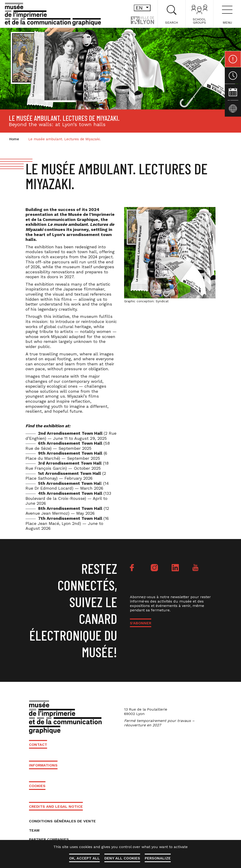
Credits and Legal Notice (56, 806)
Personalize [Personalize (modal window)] (158, 858)
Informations (43, 765)
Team (34, 830)
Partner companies (49, 839)
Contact (38, 745)
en (143, 8)
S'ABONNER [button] (141, 623)
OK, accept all (84, 858)
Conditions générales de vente (62, 821)
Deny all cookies (122, 858)
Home (14, 139)
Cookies (37, 786)
